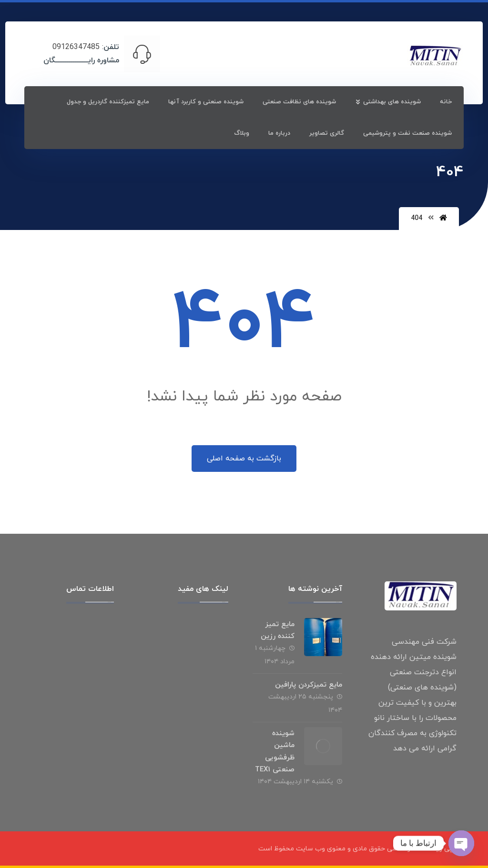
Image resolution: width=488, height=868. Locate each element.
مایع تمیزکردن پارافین (309, 685)
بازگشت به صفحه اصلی (244, 459)
